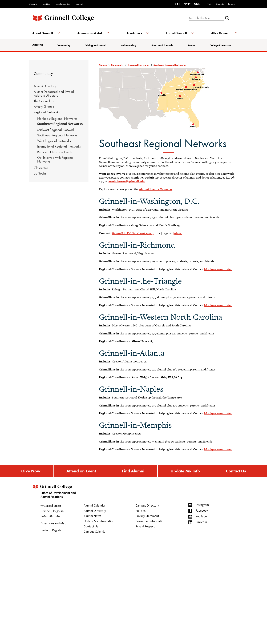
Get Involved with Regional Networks (55, 159)
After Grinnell (221, 33)
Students (33, 4)
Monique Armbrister (218, 269)
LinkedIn (201, 522)
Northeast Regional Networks (57, 118)
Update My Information (99, 521)
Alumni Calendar (94, 506)
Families (46, 4)
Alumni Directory (45, 86)
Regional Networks (47, 112)
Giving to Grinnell (96, 45)
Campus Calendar (95, 532)
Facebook (202, 511)
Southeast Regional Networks (60, 124)
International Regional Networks (59, 146)
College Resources (220, 45)
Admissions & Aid (90, 33)
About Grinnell (43, 33)
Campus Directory (147, 506)
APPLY (187, 4)
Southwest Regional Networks (57, 135)
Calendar (220, 4)
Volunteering (128, 45)
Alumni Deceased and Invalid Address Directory (54, 93)
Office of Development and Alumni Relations (54, 490)
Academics (134, 33)
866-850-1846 (50, 516)
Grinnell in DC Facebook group (133, 233)
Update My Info (185, 471)
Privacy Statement (147, 516)
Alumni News (92, 516)
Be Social (40, 173)
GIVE (197, 4)
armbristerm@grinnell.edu (127, 181)
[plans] (178, 233)
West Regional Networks (54, 141)
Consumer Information (150, 521)
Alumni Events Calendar (156, 189)
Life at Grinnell (177, 33)
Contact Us (236, 471)
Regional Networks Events (55, 152)
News (210, 4)
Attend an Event (81, 471)
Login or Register (52, 530)
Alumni (80, 4)
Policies (140, 511)
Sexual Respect (145, 527)
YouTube (201, 516)
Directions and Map (53, 523)
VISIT (178, 4)
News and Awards (162, 45)
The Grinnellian (44, 101)
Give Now (31, 471)
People (231, 4)
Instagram (202, 505)
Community (64, 45)
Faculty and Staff (63, 4)
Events (191, 45)
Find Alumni (133, 471)
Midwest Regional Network (56, 130)
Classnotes (41, 168)
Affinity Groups (44, 106)
